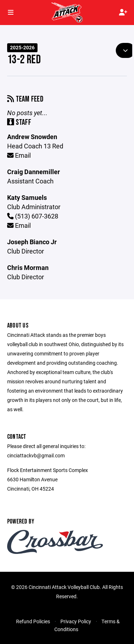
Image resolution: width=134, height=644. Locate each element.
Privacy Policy (76, 621)
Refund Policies (33, 621)
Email (19, 155)
